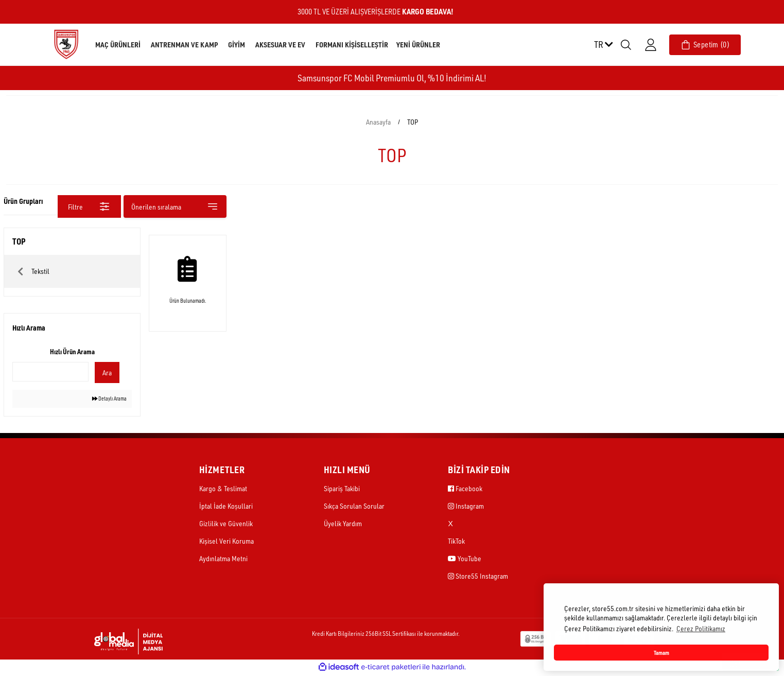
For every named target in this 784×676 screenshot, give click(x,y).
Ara (104, 372)
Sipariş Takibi (342, 489)
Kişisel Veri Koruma (227, 542)
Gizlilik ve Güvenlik (226, 524)
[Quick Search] (50, 372)
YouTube (465, 559)
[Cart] (705, 45)
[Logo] (66, 44)
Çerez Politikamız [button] (701, 628)
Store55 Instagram (478, 577)
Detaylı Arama (104, 399)
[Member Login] (651, 45)
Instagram (466, 507)
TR (604, 44)
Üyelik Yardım (343, 524)
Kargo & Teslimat (223, 489)
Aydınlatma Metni (223, 559)
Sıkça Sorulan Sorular (354, 507)
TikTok (456, 542)
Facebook (465, 489)
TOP (413, 122)
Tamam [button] (661, 653)
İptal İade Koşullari (226, 507)
